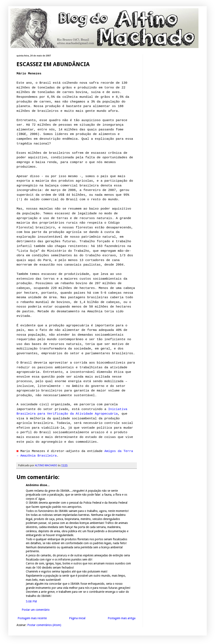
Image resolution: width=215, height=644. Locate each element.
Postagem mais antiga (122, 618)
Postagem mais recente (32, 618)
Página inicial (77, 618)
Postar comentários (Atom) (44, 625)
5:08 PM (31, 601)
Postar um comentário (36, 610)
